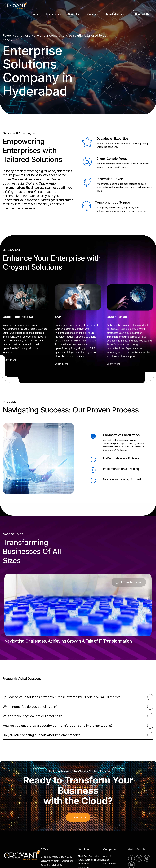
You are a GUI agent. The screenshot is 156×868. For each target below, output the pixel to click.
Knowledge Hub (115, 14)
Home (35, 14)
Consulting (74, 14)
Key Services (53, 14)
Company (93, 14)
